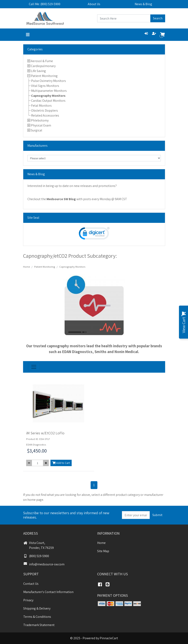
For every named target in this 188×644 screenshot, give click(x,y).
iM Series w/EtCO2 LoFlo (45, 433)
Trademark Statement (39, 625)
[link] (94, 234)
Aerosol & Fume (42, 61)
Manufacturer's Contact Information (48, 592)
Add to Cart (61, 463)
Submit (157, 515)
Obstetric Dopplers (44, 110)
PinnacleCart (109, 638)
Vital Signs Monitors (45, 86)
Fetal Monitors (41, 106)
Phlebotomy (40, 120)
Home (26, 267)
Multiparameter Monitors (49, 91)
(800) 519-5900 (36, 556)
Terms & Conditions (37, 617)
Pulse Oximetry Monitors (48, 81)
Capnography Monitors (48, 96)
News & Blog (143, 4)
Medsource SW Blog (61, 199)
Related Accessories (45, 115)
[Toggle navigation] (28, 35)
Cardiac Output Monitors (48, 101)
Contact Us (31, 584)
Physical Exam (41, 125)
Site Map (103, 551)
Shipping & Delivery (37, 608)
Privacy (28, 600)
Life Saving (38, 71)
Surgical (37, 130)
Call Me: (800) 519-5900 (45, 4)
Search (158, 18)
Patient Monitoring (44, 76)
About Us (94, 4)
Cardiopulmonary (43, 66)
